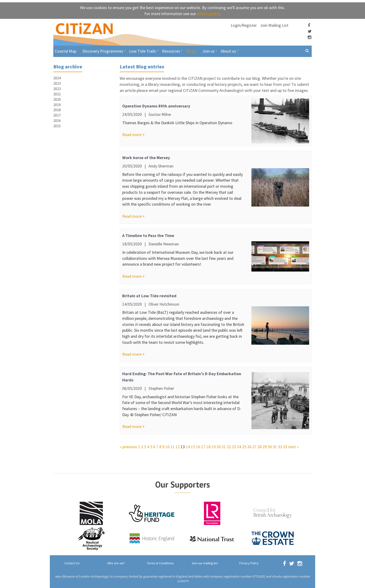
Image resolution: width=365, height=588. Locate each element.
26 (249, 447)
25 (244, 447)
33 (285, 447)
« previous (128, 447)
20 (219, 447)
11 (172, 447)
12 (178, 447)
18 (208, 447)
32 (280, 447)
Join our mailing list (205, 563)
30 (270, 447)
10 (167, 447)
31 (275, 447)
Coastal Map (66, 51)
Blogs (191, 51)
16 (198, 447)
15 (193, 447)
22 (229, 447)
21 (224, 447)
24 (239, 447)
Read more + (133, 135)
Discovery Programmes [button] (103, 51)
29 (265, 447)
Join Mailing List (274, 25)
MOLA (58, 577)
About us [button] (228, 51)
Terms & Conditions (160, 563)
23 (234, 447)
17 (203, 447)
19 (213, 447)
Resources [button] (171, 51)
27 (254, 447)
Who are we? (116, 563)
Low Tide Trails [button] (143, 51)
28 (260, 447)
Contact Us (72, 563)
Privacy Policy (249, 563)
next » (293, 447)
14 (188, 447)
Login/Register (244, 25)
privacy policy (208, 14)
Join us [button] (208, 51)
